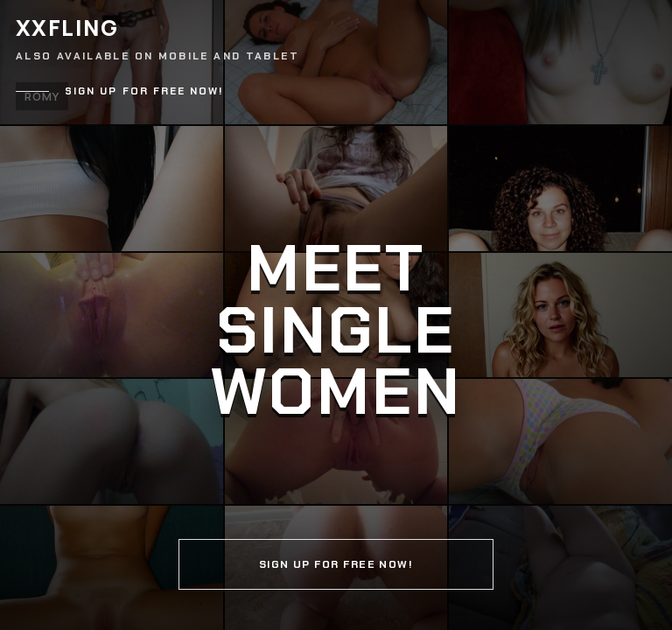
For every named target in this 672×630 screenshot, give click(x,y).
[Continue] (336, 315)
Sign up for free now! (144, 91)
